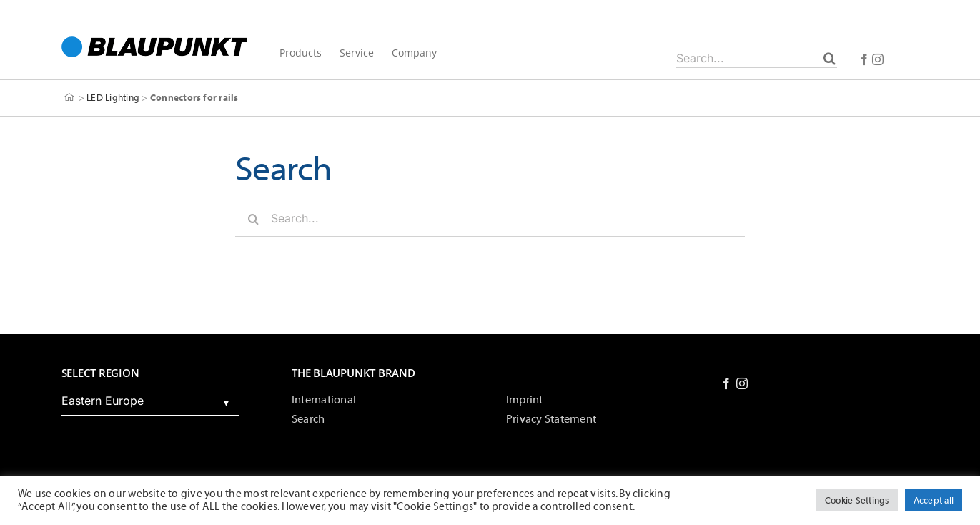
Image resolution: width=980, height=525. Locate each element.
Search (308, 419)
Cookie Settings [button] (857, 500)
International (324, 400)
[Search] (830, 58)
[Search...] (757, 58)
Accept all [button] (934, 500)
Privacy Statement (551, 419)
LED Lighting (113, 98)
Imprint (525, 400)
